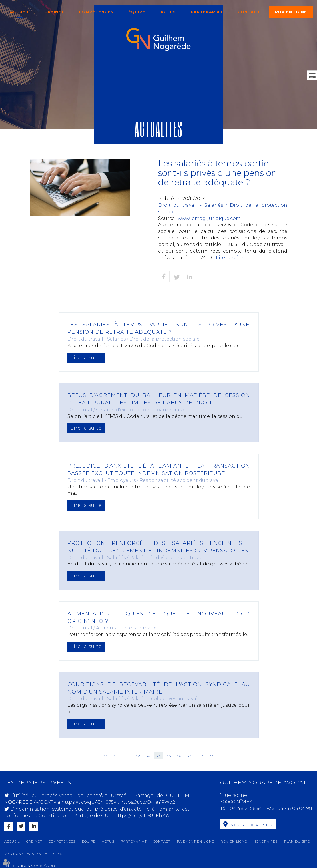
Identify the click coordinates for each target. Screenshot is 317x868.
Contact (249, 12)
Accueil (20, 12)
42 (138, 756)
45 (169, 756)
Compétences (96, 12)
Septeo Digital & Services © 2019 (30, 866)
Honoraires (265, 841)
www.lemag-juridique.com (209, 218)
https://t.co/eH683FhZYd (143, 816)
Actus (168, 12)
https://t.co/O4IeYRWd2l (148, 802)
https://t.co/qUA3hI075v (89, 802)
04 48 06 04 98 (295, 808)
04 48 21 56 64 (247, 808)
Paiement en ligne (196, 841)
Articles (54, 854)
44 (158, 756)
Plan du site (297, 841)
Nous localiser (251, 825)
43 (148, 756)
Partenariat (207, 12)
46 (179, 756)
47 (189, 756)
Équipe (137, 12)
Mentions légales (23, 854)
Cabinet (54, 12)
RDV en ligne (291, 12)
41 (128, 756)
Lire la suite (230, 258)
